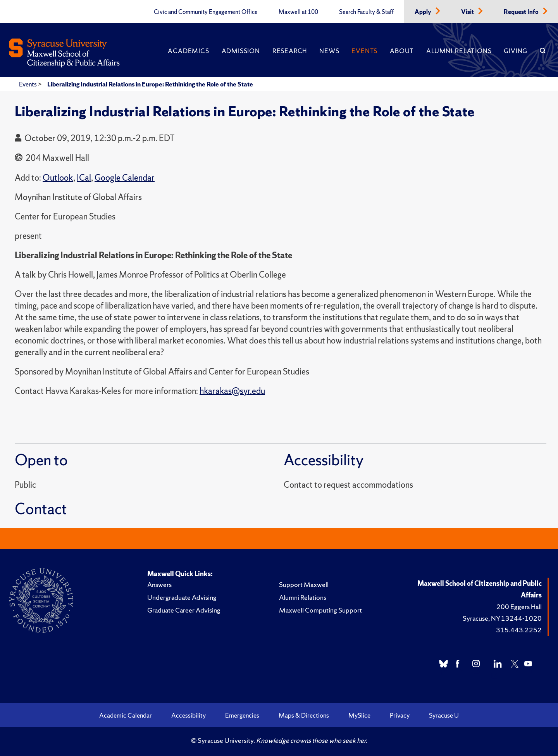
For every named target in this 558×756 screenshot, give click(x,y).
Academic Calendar (126, 715)
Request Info (522, 12)
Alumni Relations (459, 51)
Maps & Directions (304, 715)
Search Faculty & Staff (366, 12)
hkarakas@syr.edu (232, 391)
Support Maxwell (304, 584)
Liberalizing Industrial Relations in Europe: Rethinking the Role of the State (150, 84)
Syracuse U (444, 715)
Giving (516, 51)
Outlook (58, 178)
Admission (241, 51)
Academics (188, 51)
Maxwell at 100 (298, 12)
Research (290, 51)
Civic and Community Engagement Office (206, 12)
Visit (468, 12)
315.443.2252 (519, 630)
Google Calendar (125, 178)
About (402, 51)
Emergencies (242, 715)
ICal (84, 178)
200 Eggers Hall (519, 607)
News (329, 51)
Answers (159, 584)
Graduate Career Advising (184, 610)
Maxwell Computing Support (320, 610)
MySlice (359, 715)
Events (364, 51)
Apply (424, 12)
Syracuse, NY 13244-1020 (502, 618)
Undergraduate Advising (182, 597)
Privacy (400, 715)
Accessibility (189, 715)
